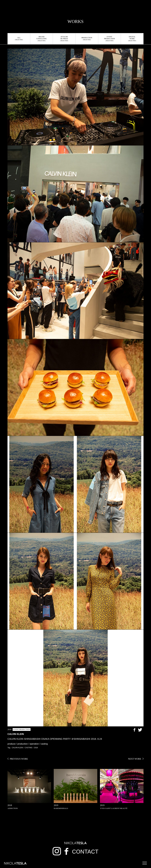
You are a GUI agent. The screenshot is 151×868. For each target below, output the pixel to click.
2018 (36, 748)
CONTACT (85, 852)
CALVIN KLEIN (17, 748)
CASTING (29, 748)
